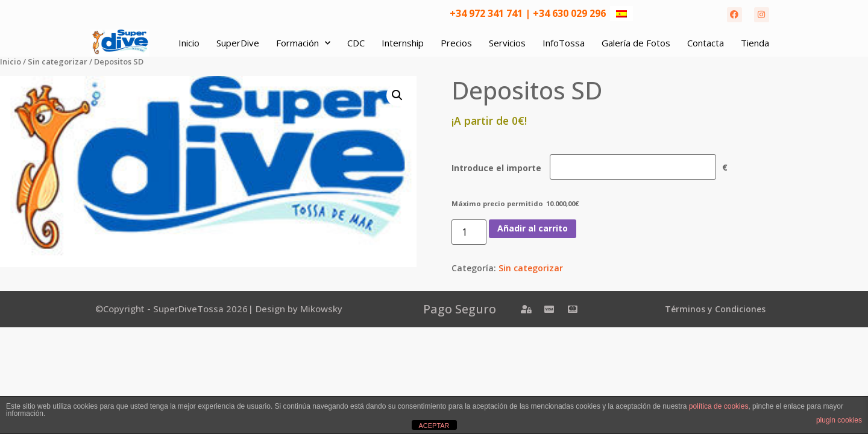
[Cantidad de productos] (469, 232)
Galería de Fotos (636, 43)
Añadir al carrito (533, 228)
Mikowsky (321, 309)
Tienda (755, 43)
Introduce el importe (496, 168)
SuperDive (238, 43)
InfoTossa (564, 43)
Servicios (507, 43)
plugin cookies (839, 420)
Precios (456, 43)
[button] (397, 95)
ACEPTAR (434, 426)
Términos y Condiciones (715, 309)
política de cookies (719, 406)
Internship (403, 43)
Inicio (189, 43)
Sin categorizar (58, 61)
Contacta (706, 43)
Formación (303, 43)
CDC (356, 43)
